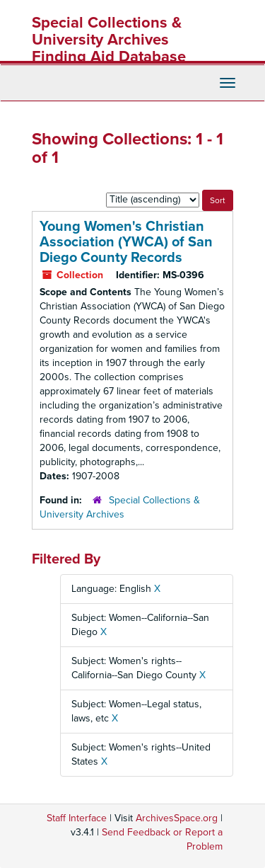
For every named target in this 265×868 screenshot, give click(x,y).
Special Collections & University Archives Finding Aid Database (109, 40)
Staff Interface (77, 818)
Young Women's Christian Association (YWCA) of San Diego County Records (126, 242)
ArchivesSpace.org (177, 818)
